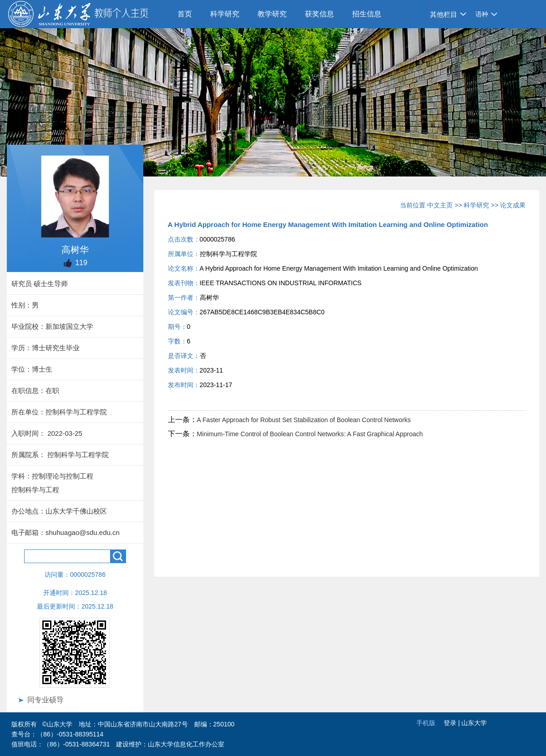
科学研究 (225, 14)
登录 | (452, 723)
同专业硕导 (45, 700)
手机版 (426, 723)
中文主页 (440, 205)
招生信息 (367, 14)
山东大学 (474, 723)
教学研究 (272, 14)
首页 (185, 14)
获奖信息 (319, 14)
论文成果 (513, 205)
